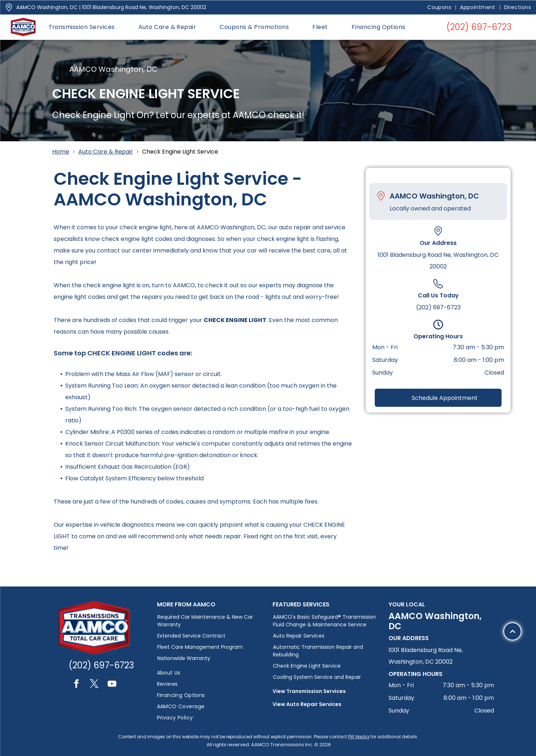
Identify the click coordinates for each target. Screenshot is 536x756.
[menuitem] (440, 7)
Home (61, 152)
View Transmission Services (309, 691)
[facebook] (76, 685)
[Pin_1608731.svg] (9, 7)
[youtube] (112, 685)
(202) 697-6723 (438, 307)
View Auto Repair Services (307, 704)
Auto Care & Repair (106, 152)
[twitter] (94, 685)
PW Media (359, 737)
